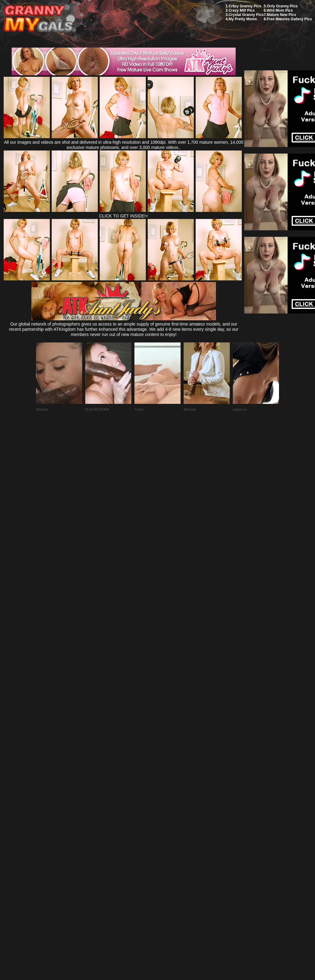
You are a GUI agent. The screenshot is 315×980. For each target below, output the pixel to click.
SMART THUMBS (168, 835)
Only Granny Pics (282, 6)
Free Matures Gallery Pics (289, 19)
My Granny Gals (38, 19)
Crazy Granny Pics (245, 6)
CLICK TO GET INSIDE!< (124, 216)
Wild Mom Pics (280, 10)
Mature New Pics (281, 15)
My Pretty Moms (243, 19)
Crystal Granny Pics (246, 15)
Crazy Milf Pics (242, 10)
